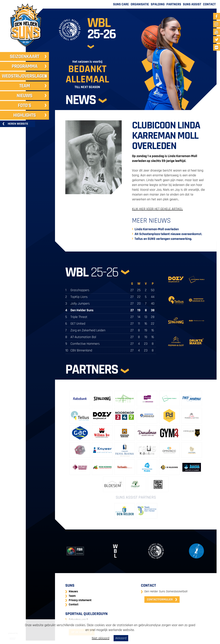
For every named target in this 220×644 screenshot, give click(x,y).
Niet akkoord (101, 638)
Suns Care (121, 4)
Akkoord (121, 638)
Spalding (158, 4)
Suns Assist (192, 4)
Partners (174, 4)
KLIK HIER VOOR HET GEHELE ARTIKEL (157, 209)
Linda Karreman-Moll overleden (157, 229)
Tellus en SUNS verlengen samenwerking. (163, 239)
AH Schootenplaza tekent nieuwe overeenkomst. (168, 234)
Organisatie (140, 4)
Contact (209, 4)
